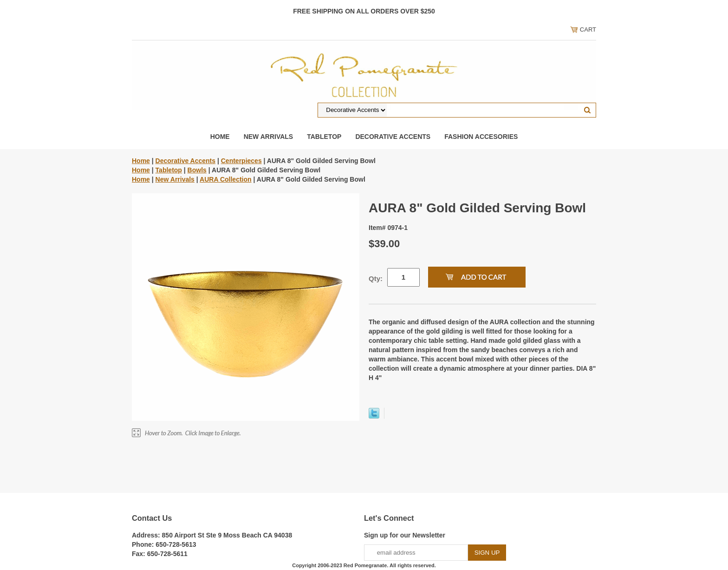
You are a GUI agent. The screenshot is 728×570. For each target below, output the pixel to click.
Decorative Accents (393, 137)
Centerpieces (241, 161)
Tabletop (324, 137)
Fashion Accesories (481, 137)
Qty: (376, 278)
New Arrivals (269, 137)
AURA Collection (225, 179)
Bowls (197, 170)
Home (220, 137)
